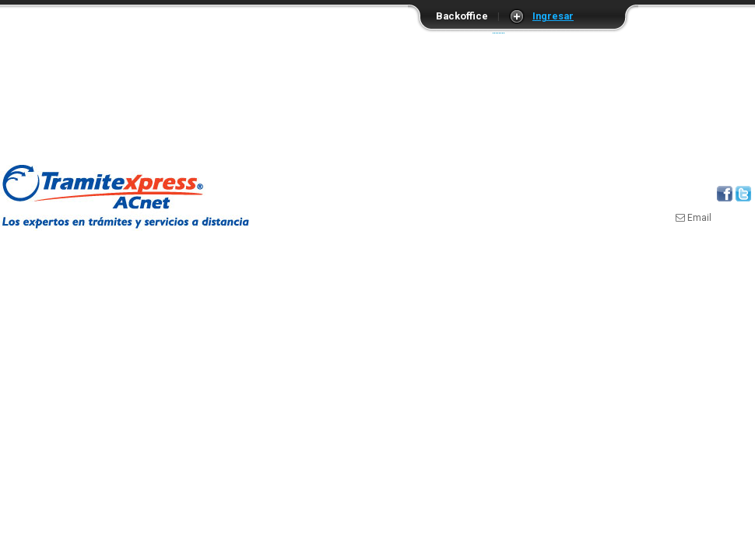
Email (694, 218)
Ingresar (553, 16)
